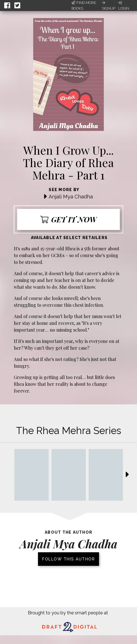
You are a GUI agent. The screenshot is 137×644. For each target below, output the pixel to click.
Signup (109, 6)
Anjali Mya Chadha (71, 197)
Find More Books (84, 6)
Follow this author (68, 559)
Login (124, 6)
